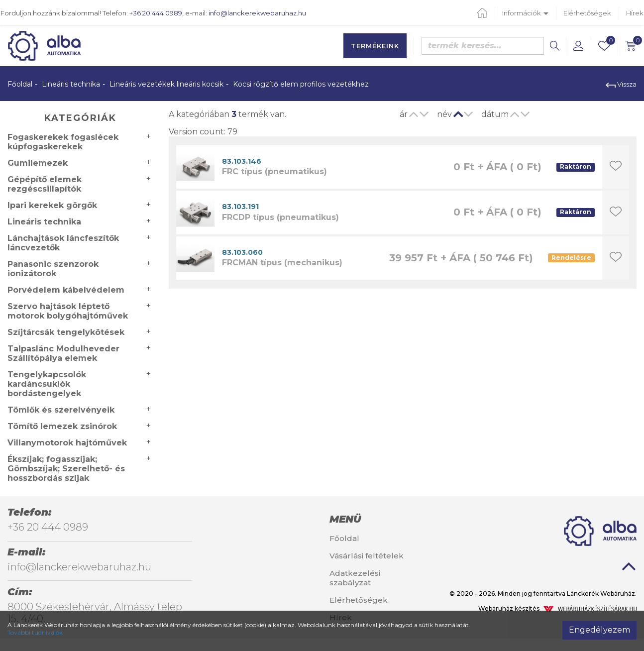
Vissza (621, 84)
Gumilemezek (38, 163)
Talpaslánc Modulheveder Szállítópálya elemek (63, 353)
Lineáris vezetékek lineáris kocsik (166, 84)
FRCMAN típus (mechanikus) (282, 263)
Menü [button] (345, 519)
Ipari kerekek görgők (52, 205)
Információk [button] (525, 13)
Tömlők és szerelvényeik (61, 410)
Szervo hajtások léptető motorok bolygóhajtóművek (68, 311)
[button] (578, 46)
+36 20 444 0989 (156, 13)
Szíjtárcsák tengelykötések (66, 332)
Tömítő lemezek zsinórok (62, 426)
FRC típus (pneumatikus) (274, 171)
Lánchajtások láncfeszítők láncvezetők (63, 243)
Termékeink (375, 46)
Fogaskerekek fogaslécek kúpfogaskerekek (63, 142)
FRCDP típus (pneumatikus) (280, 217)
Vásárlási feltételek (367, 556)
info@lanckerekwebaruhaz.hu (257, 13)
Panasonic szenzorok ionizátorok (53, 269)
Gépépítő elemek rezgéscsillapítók (45, 184)
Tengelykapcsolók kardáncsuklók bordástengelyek (47, 384)
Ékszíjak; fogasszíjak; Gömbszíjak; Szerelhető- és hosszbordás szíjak (66, 469)
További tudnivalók (35, 632)
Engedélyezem (599, 630)
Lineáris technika (71, 84)
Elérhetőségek (587, 13)
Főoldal (20, 84)
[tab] (376, 519)
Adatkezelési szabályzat (355, 578)
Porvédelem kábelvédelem (66, 290)
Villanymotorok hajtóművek (67, 443)
